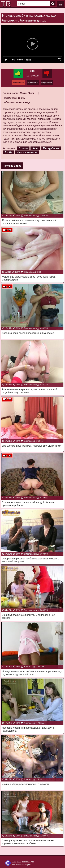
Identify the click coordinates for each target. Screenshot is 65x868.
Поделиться (47, 83)
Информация (18, 83)
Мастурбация (51, 148)
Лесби (8, 152)
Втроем (23, 148)
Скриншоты (33, 83)
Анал (35, 148)
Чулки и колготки (27, 152)
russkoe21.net (28, 862)
